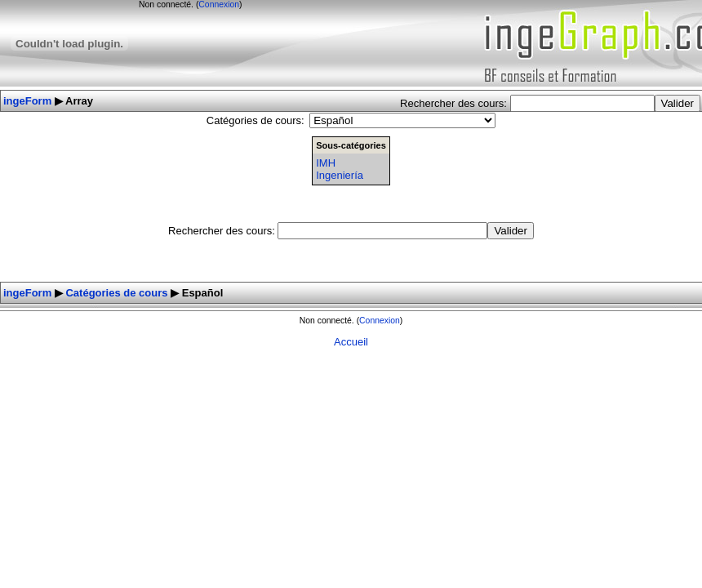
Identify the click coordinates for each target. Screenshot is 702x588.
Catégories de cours (116, 293)
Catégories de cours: (255, 120)
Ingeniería (340, 175)
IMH (326, 163)
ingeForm (27, 101)
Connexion (219, 4)
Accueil (351, 342)
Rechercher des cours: (455, 103)
